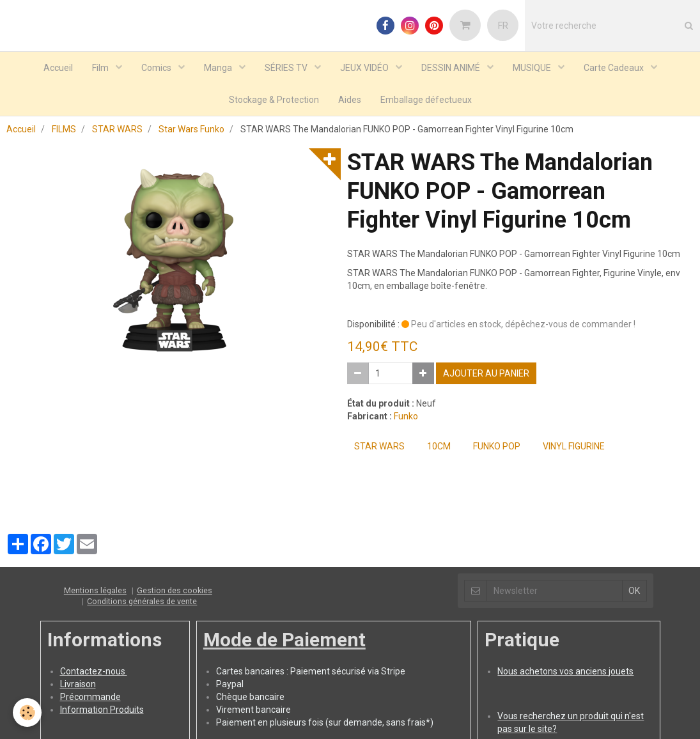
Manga (219, 68)
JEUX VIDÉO (365, 68)
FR (503, 26)
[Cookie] (27, 712)
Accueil (58, 68)
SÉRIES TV (287, 68)
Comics (157, 68)
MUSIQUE (533, 68)
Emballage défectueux (426, 100)
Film (101, 68)
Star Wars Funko (191, 129)
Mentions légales (95, 590)
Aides (350, 100)
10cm (439, 446)
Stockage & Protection (274, 100)
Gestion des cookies (175, 590)
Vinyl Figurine (574, 446)
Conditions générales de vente (142, 601)
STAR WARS (117, 129)
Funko (406, 416)
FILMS (64, 129)
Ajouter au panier (486, 373)
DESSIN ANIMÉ (452, 68)
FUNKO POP (497, 446)
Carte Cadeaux (615, 68)
